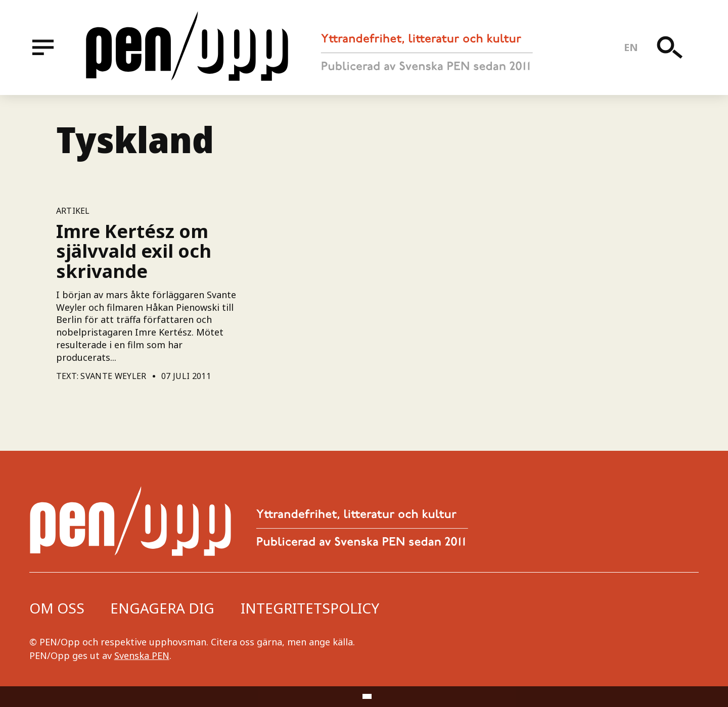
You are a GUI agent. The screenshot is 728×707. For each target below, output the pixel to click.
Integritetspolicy (310, 608)
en (631, 47)
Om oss (57, 608)
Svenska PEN (142, 655)
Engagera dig (162, 608)
